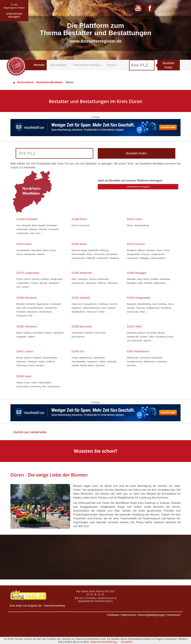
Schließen (127, 642)
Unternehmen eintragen (87, 65)
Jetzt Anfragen (58, 65)
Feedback (113, 615)
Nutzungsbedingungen (152, 615)
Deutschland (23, 82)
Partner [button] (112, 65)
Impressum (174, 615)
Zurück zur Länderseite (30, 432)
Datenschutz (128, 615)
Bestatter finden (169, 65)
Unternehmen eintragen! (138, 187)
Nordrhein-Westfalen (49, 82)
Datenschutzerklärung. (104, 642)
